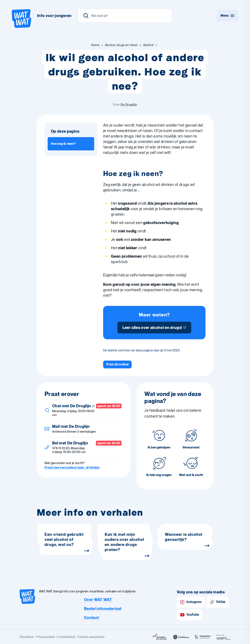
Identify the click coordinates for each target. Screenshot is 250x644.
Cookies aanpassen (91, 637)
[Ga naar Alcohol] (148, 45)
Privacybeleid (45, 637)
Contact (91, 618)
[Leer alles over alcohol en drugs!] (154, 328)
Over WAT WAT (98, 600)
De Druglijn (129, 105)
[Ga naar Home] (95, 45)
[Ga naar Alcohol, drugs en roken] (121, 45)
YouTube (189, 615)
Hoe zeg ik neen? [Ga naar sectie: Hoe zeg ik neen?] (63, 144)
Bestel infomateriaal (103, 609)
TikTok (217, 602)
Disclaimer (27, 637)
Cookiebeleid (66, 637)
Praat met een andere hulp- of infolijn (72, 468)
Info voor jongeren (54, 16)
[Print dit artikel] (117, 364)
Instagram (191, 602)
